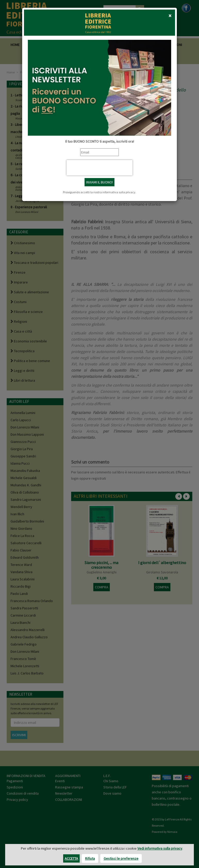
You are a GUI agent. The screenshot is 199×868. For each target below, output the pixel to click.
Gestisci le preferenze (121, 858)
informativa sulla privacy (119, 192)
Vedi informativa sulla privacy (160, 848)
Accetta (71, 858)
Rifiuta (90, 858)
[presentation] (100, 168)
